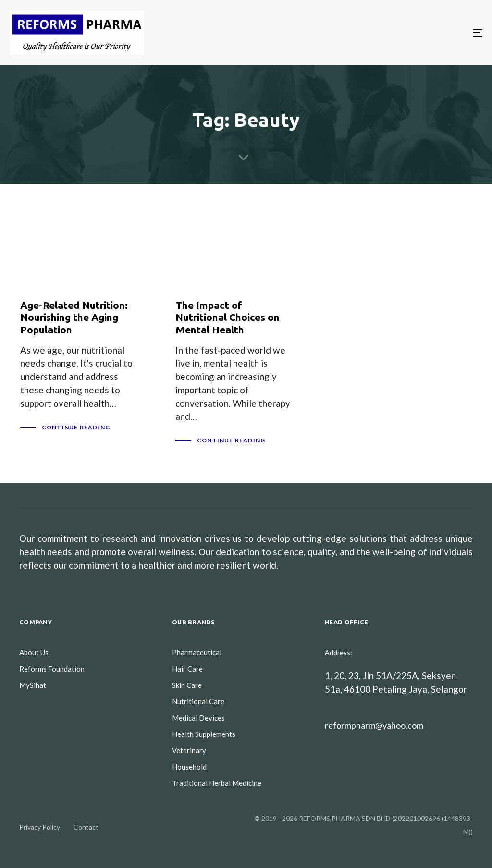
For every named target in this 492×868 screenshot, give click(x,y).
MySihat (33, 685)
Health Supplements (204, 734)
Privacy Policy (40, 827)
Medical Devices (198, 718)
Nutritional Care (198, 701)
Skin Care (187, 685)
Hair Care (187, 669)
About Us (34, 652)
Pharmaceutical (197, 652)
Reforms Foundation (52, 669)
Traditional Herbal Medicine (217, 783)
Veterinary (189, 750)
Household (189, 767)
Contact (86, 827)
